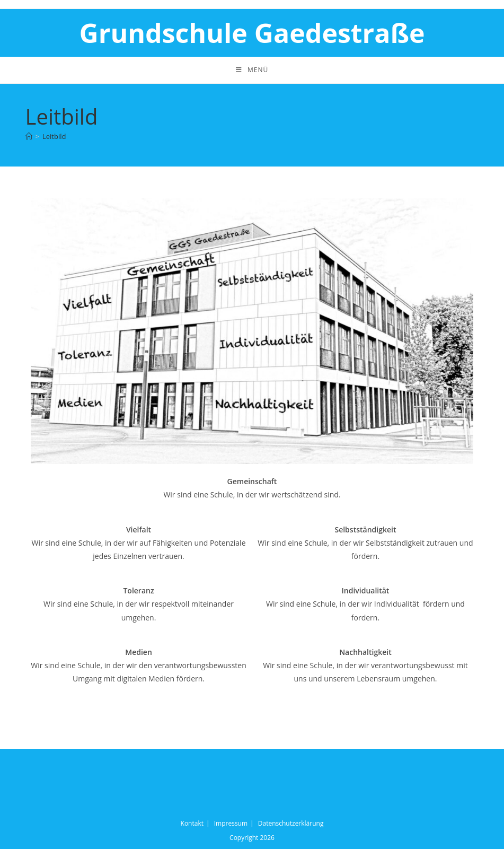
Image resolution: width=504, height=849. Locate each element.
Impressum (231, 823)
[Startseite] (29, 136)
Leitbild (54, 136)
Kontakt (192, 823)
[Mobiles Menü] (252, 70)
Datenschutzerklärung (291, 823)
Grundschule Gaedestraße (252, 33)
